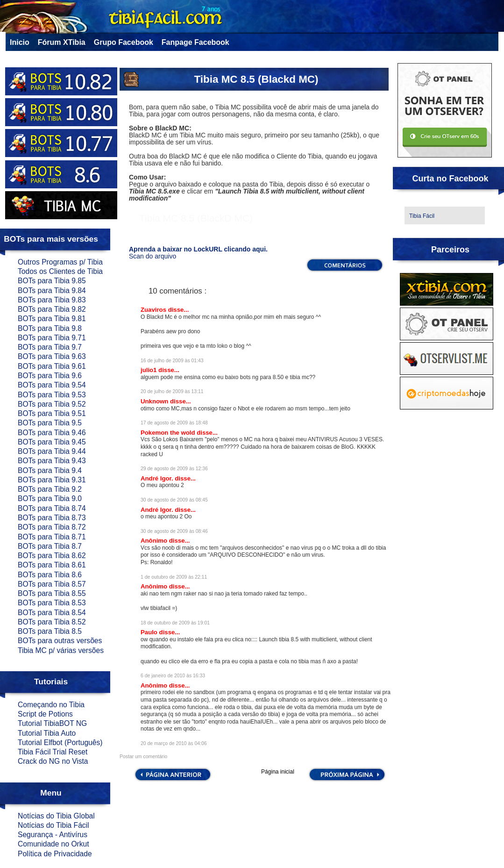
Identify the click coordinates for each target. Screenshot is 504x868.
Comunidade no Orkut (53, 844)
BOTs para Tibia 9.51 (52, 413)
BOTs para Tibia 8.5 (50, 631)
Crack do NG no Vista (53, 761)
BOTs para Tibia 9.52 (52, 404)
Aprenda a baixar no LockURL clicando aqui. (198, 249)
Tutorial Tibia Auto (47, 733)
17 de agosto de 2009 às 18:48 (174, 423)
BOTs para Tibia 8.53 (52, 603)
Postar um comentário (143, 757)
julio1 (149, 370)
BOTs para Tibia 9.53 (52, 395)
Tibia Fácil (422, 216)
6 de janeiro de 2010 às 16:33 (173, 676)
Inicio (20, 42)
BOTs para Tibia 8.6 (50, 575)
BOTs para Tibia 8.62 (52, 556)
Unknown (155, 401)
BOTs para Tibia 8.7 (50, 546)
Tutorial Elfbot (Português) (60, 742)
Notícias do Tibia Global (56, 816)
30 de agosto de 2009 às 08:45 (174, 500)
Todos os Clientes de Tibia (60, 271)
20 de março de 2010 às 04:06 (174, 743)
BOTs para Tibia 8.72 (52, 527)
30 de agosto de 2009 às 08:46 (174, 531)
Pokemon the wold (169, 433)
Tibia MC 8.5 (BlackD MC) (196, 218)
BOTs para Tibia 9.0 (50, 499)
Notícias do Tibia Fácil (53, 825)
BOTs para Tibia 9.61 (52, 366)
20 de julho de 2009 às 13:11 (172, 391)
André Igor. (158, 478)
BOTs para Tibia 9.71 (52, 338)
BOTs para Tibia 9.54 (52, 385)
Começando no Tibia (51, 705)
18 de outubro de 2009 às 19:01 (175, 623)
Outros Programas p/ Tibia (60, 262)
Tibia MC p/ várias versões (61, 650)
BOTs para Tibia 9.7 (50, 347)
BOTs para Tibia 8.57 (52, 584)
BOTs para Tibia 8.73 (52, 518)
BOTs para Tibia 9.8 (50, 328)
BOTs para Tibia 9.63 (52, 356)
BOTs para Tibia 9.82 (52, 309)
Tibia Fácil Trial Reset (53, 752)
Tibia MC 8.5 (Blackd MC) (256, 79)
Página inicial (278, 772)
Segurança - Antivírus (53, 835)
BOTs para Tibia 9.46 (52, 433)
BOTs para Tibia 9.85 (52, 281)
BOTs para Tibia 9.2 (50, 489)
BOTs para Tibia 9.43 (52, 461)
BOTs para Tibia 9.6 (50, 376)
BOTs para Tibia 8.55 (52, 593)
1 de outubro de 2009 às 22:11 (174, 577)
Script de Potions (45, 714)
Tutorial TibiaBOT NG (52, 723)
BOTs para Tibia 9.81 (52, 319)
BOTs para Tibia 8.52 (52, 622)
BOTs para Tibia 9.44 (52, 451)
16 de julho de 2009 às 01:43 (172, 361)
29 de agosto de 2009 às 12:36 (174, 469)
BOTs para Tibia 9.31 (52, 480)
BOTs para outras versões (60, 641)
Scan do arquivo (153, 256)
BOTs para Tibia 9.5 (50, 423)
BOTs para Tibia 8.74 (52, 508)
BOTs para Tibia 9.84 (52, 291)
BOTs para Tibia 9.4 (50, 470)
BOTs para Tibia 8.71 (52, 537)
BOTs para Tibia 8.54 (52, 613)
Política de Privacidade (55, 854)
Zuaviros (154, 310)
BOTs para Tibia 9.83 (52, 300)
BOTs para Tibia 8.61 (52, 565)
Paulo (150, 632)
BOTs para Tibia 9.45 (52, 442)
